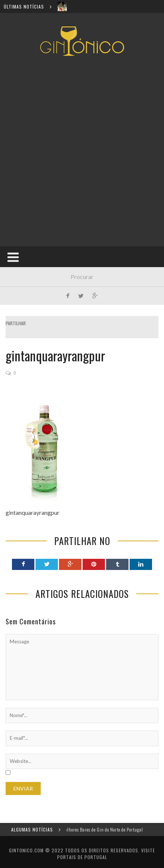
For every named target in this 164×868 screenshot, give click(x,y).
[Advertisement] (82, 151)
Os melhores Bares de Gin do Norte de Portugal (102, 829)
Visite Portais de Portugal (106, 854)
